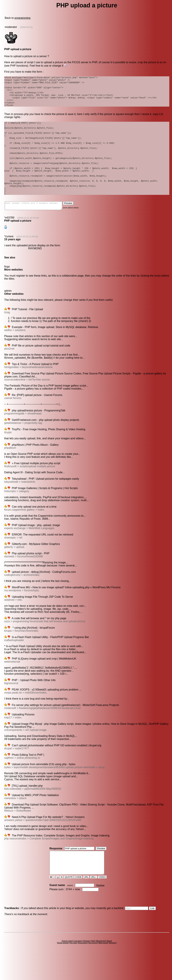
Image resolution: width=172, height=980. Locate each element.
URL (86, 904)
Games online (67, 968)
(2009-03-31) (26, 27)
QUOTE (69, 904)
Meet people (103, 969)
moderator (11, 27)
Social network (63, 969)
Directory (113, 969)
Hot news (73, 969)
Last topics (78, 968)
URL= (94, 904)
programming (22, 18)
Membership (101, 968)
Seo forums (93, 969)
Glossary (87, 968)
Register (100, 912)
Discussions (83, 969)
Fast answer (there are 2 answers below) (37, 227)
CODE (78, 904)
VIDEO (102, 904)
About (109, 968)
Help (93, 968)
